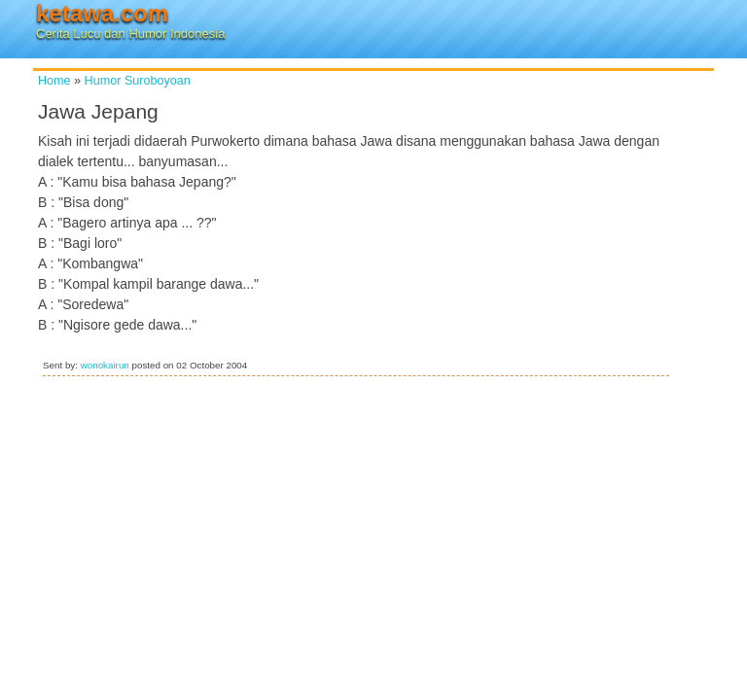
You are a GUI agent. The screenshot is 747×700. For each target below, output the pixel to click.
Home (54, 81)
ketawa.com (102, 13)
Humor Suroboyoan (138, 81)
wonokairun (105, 365)
